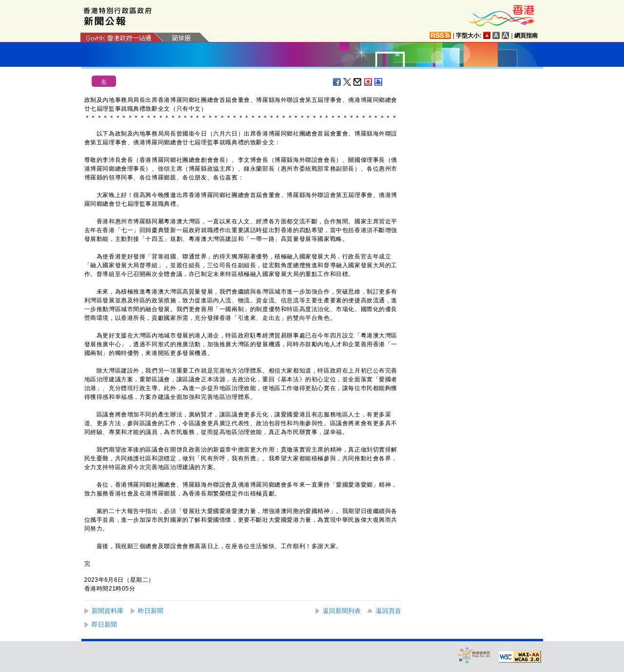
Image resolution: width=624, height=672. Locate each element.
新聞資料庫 (107, 611)
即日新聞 (104, 624)
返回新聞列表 (342, 611)
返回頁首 (389, 611)
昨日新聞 (151, 611)
